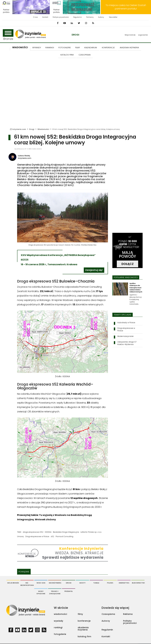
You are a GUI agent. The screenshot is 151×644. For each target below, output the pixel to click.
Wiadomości (20, 47)
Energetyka (124, 583)
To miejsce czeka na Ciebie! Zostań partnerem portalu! (126, 7)
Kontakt (45, 17)
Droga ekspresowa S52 (38, 281)
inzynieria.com (25, 158)
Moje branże (130, 35)
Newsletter (113, 17)
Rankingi (50, 48)
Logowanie (143, 35)
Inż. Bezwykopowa (27, 584)
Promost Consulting (64, 536)
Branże (8, 35)
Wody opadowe (41, 592)
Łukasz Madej (24, 156)
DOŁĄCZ (128, 264)
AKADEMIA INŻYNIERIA (129, 48)
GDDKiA (48, 532)
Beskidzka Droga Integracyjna (66, 532)
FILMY (78, 48)
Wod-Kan (41, 583)
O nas (36, 17)
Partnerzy (90, 17)
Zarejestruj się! (94, 270)
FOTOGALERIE (65, 48)
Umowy (20, 536)
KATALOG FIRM (67, 55)
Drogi (75, 35)
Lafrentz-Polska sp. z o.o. (91, 532)
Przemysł (69, 591)
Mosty (83, 583)
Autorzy (101, 17)
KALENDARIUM (91, 48)
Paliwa (110, 583)
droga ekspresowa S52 (33, 532)
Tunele (96, 583)
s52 (52, 536)
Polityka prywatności (61, 17)
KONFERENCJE (108, 48)
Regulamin (78, 17)
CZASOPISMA (85, 55)
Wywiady (37, 48)
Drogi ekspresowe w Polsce (37, 536)
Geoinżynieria (55, 583)
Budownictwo (138, 583)
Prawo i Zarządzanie (55, 592)
